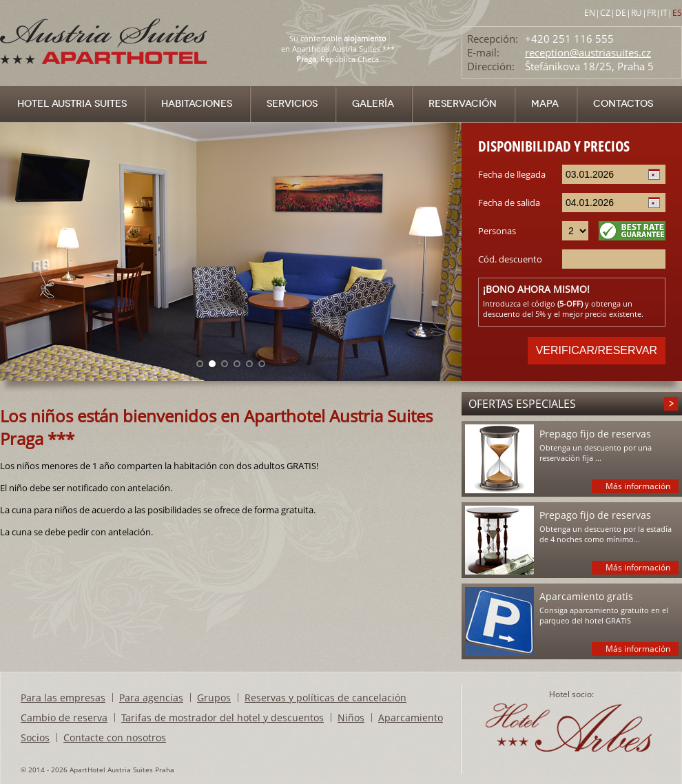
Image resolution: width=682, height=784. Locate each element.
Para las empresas (63, 698)
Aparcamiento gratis (586, 596)
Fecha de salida (509, 203)
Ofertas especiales (522, 404)
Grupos (214, 698)
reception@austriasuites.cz (588, 52)
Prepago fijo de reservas (595, 434)
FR (651, 13)
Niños (351, 718)
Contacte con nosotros (115, 737)
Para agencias (151, 698)
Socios (35, 737)
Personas (497, 231)
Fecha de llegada (512, 174)
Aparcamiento (411, 718)
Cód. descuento (510, 259)
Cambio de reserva (64, 718)
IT (664, 13)
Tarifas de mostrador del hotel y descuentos (223, 718)
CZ (605, 13)
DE (621, 13)
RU (637, 13)
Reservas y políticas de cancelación (325, 698)
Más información (638, 486)
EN (590, 13)
